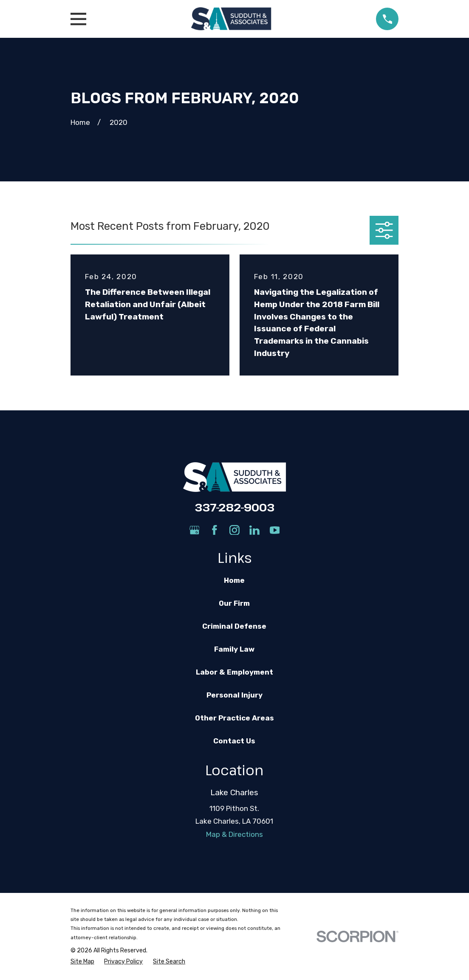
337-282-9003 (234, 507)
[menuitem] (82, 962)
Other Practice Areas (234, 718)
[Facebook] (215, 530)
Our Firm (234, 603)
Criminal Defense (234, 626)
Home (234, 580)
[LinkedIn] (254, 530)
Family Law (234, 649)
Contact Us (234, 741)
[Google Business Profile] (195, 530)
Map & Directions (234, 834)
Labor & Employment (234, 672)
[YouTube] (275, 530)
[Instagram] (234, 530)
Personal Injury (234, 695)
